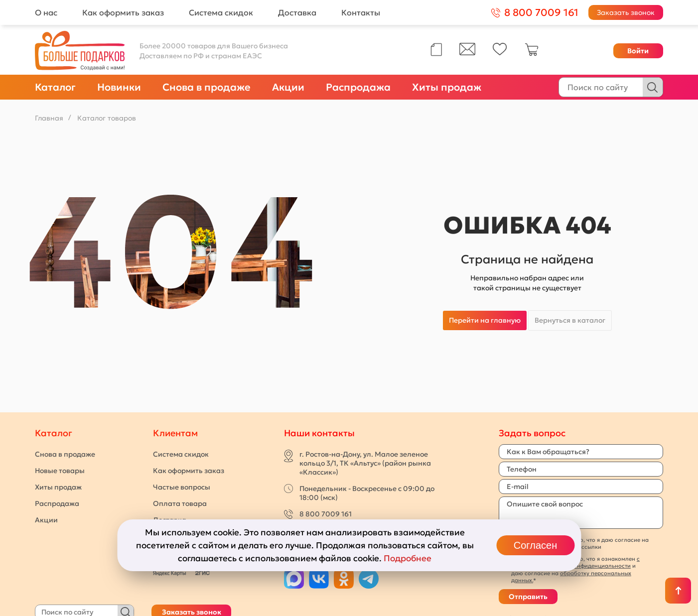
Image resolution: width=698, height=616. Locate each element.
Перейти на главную (485, 320)
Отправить (528, 597)
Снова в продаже (207, 87)
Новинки (119, 87)
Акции (288, 87)
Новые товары (60, 471)
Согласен (535, 545)
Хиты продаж (447, 87)
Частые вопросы (182, 487)
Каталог (55, 87)
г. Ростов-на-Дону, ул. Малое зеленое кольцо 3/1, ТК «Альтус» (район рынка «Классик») (365, 463)
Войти (638, 51)
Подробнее (408, 558)
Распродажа (358, 87)
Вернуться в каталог (570, 320)
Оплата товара (180, 503)
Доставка (297, 12)
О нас (46, 12)
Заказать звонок (626, 12)
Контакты (361, 12)
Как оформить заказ (123, 12)
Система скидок (221, 12)
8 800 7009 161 (326, 514)
